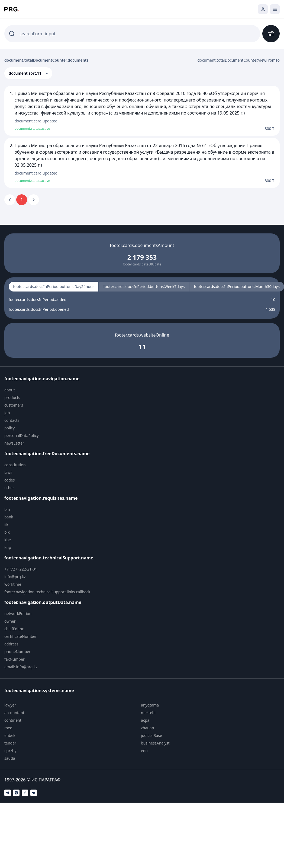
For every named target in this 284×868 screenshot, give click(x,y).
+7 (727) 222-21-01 (21, 569)
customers (14, 405)
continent (13, 720)
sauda (10, 758)
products (12, 397)
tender (10, 743)
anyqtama (150, 705)
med (8, 728)
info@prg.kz (15, 577)
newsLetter (14, 443)
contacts (12, 420)
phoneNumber (17, 652)
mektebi (148, 713)
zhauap (147, 728)
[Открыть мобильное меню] (275, 9)
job (7, 413)
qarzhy (10, 751)
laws (8, 472)
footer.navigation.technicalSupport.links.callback (47, 592)
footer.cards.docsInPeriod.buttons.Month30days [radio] (237, 286)
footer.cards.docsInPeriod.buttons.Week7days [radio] (144, 286)
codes (9, 480)
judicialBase (151, 735)
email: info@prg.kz (21, 667)
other (9, 488)
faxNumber (14, 659)
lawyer (10, 705)
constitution (15, 465)
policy (9, 428)
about (10, 390)
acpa (145, 720)
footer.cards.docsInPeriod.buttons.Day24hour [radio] (54, 286)
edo (144, 751)
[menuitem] (51, 390)
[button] (28, 73)
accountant (14, 713)
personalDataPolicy (22, 435)
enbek (10, 735)
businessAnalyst (155, 743)
